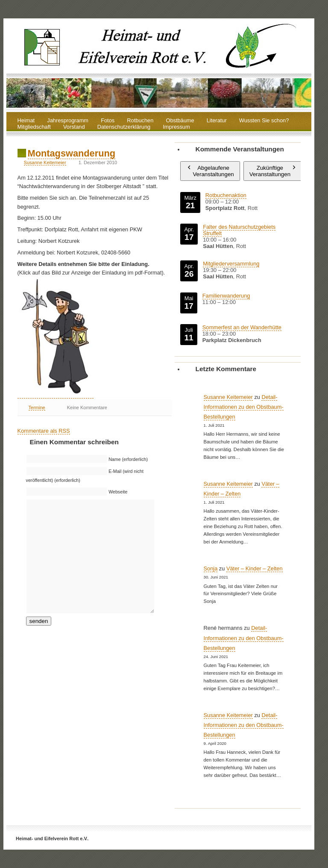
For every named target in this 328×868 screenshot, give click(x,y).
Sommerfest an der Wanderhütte (242, 327)
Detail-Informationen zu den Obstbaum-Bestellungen (244, 407)
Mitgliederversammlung (231, 264)
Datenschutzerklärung (124, 127)
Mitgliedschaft (34, 127)
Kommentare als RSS (44, 431)
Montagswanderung (72, 153)
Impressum (176, 127)
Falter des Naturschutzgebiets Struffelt (239, 230)
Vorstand (74, 127)
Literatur (217, 121)
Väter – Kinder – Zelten (255, 568)
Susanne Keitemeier (45, 162)
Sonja (211, 568)
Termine (37, 407)
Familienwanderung (226, 296)
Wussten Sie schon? (264, 121)
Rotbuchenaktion (226, 195)
